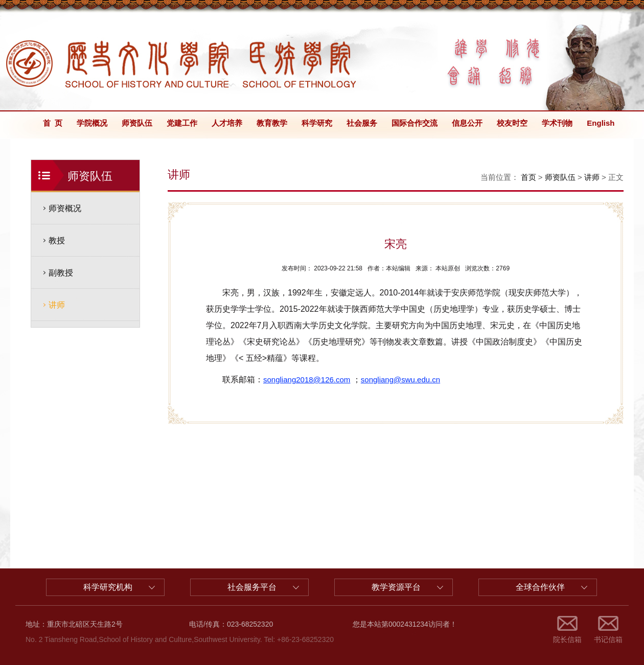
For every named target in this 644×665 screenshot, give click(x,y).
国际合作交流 (415, 123)
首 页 (53, 123)
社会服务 (362, 123)
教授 (57, 240)
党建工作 (182, 123)
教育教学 (272, 123)
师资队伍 (137, 123)
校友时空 (512, 123)
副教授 (61, 273)
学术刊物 (557, 123)
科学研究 (317, 123)
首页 (528, 177)
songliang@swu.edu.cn (400, 380)
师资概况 (65, 208)
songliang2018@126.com (307, 380)
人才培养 (227, 123)
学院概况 (92, 123)
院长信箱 (567, 639)
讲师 (57, 305)
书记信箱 (608, 639)
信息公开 (467, 123)
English (601, 123)
